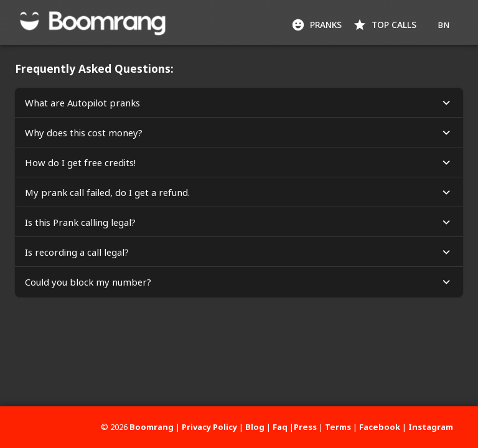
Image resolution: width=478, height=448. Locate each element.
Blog (255, 427)
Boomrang (152, 427)
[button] (239, 103)
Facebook (380, 427)
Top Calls (386, 25)
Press (305, 427)
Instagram (431, 427)
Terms (338, 427)
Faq (280, 427)
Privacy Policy (209, 427)
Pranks (318, 25)
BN (443, 25)
